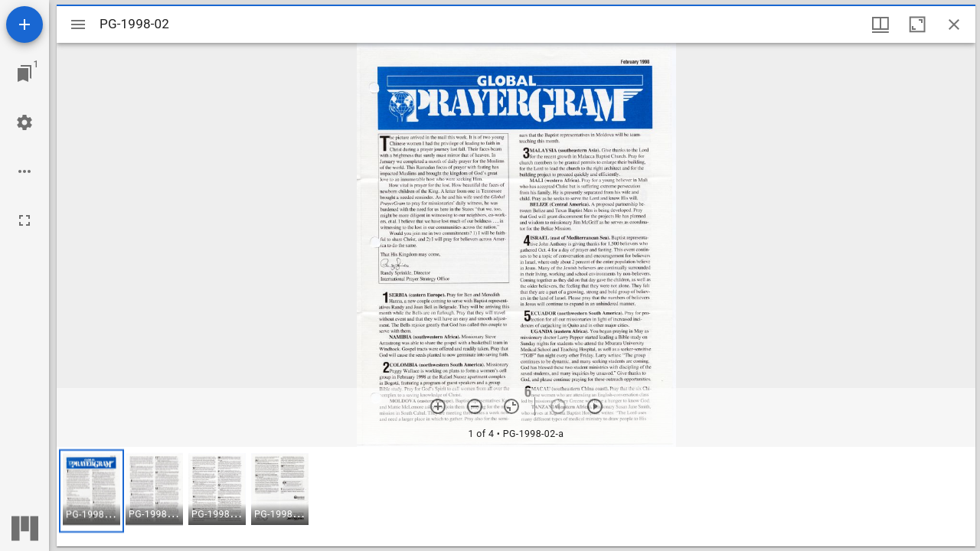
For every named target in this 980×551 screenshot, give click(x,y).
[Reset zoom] (511, 406)
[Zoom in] (438, 406)
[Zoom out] (475, 406)
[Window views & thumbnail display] (880, 24)
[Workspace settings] (24, 122)
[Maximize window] (917, 24)
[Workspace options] (24, 171)
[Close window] (954, 24)
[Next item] (595, 406)
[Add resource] (24, 24)
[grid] (516, 497)
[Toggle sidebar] (78, 24)
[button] (91, 491)
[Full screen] (24, 220)
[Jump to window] (24, 73)
